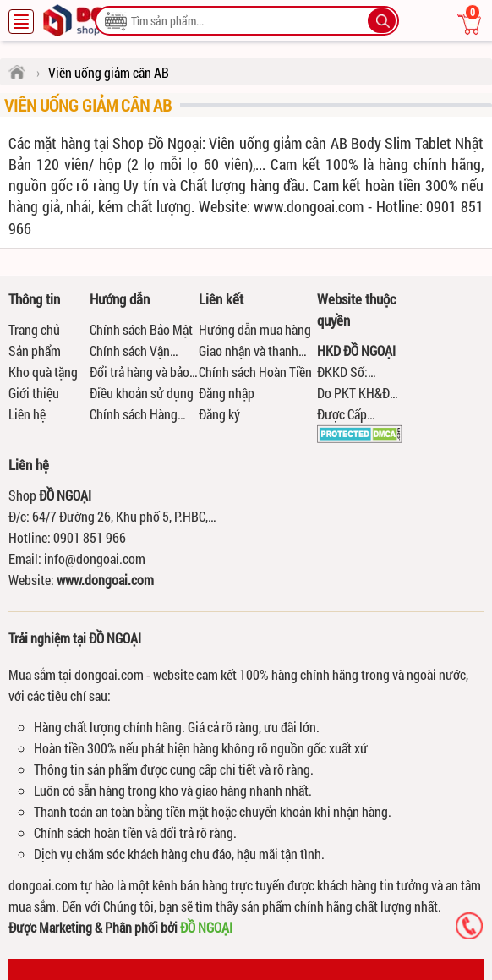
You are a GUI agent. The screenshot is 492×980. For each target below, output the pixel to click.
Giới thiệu (34, 393)
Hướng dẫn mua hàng (255, 329)
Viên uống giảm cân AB (88, 105)
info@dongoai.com (95, 558)
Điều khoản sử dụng (142, 393)
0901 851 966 (90, 537)
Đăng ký (219, 414)
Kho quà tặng (43, 372)
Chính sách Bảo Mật (141, 329)
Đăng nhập (227, 393)
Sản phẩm (35, 350)
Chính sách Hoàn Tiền (255, 372)
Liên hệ (27, 414)
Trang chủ (34, 329)
